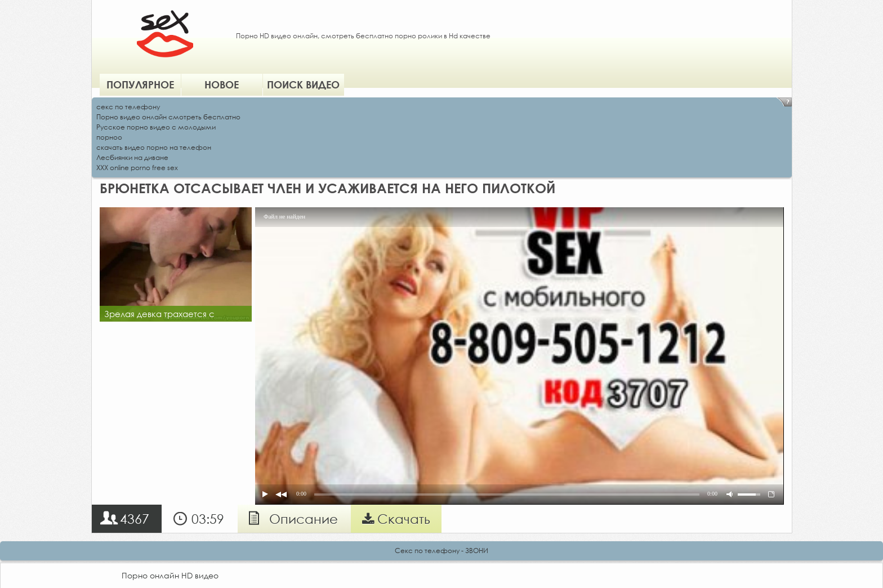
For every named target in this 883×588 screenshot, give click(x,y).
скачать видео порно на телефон (154, 147)
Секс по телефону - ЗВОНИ (441, 551)
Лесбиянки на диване (132, 157)
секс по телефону (128, 107)
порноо (109, 137)
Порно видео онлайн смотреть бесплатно (168, 117)
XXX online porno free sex (137, 168)
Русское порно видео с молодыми (156, 127)
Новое (222, 84)
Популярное (140, 84)
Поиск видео (303, 84)
